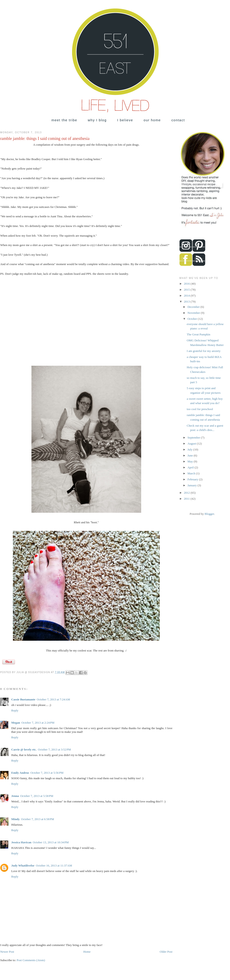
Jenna (15, 796)
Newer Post (7, 952)
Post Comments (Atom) (31, 960)
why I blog (97, 120)
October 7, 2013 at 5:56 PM (47, 773)
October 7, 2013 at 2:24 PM (38, 723)
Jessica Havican (21, 842)
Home (87, 952)
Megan (16, 723)
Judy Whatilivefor (23, 865)
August (192, 443)
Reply (15, 710)
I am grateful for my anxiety (203, 351)
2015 (187, 290)
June (191, 455)
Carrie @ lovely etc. (24, 749)
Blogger (209, 514)
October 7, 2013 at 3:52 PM (54, 749)
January (193, 485)
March (192, 473)
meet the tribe (64, 120)
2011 (187, 499)
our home (152, 120)
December (194, 307)
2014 (187, 296)
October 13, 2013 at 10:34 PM (51, 842)
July (190, 449)
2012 (187, 493)
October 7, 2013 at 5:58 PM (37, 796)
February (193, 479)
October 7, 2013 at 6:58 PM (38, 819)
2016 (187, 284)
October (193, 319)
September (194, 438)
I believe (125, 120)
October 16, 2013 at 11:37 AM (54, 865)
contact (178, 120)
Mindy (15, 819)
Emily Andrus (20, 773)
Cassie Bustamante (23, 699)
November (194, 313)
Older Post (166, 952)
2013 (187, 302)
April (191, 467)
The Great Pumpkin (198, 334)
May (191, 461)
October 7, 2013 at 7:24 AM (53, 699)
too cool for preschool (200, 409)
